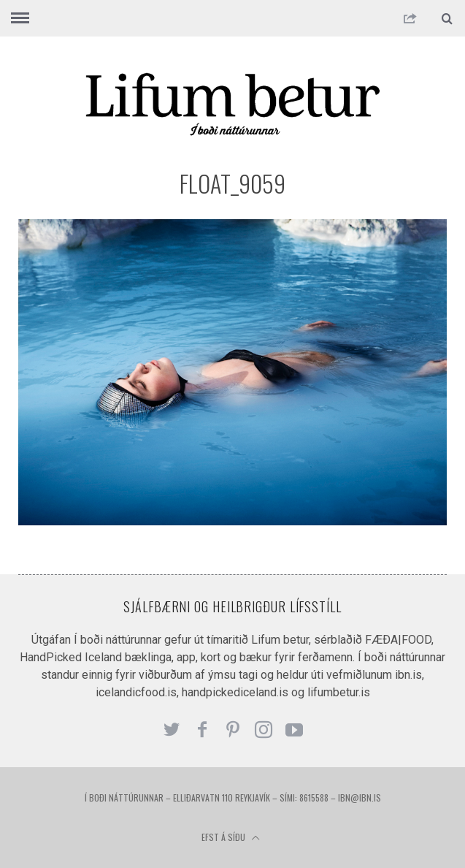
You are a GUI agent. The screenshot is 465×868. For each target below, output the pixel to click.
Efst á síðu (231, 837)
